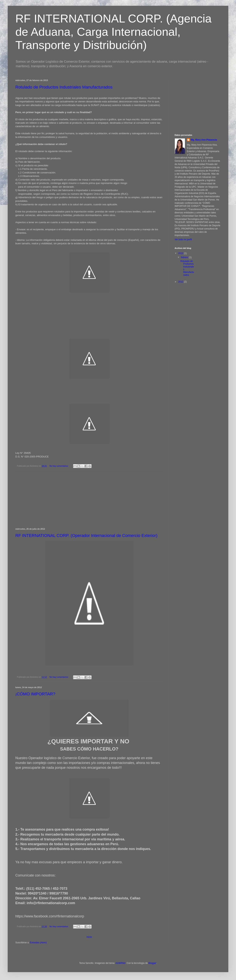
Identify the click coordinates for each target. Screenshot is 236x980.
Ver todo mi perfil (183, 239)
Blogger (152, 963)
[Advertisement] (199, 103)
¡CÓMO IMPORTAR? (35, 694)
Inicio (89, 937)
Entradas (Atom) (38, 943)
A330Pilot (120, 963)
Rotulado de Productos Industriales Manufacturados (64, 87)
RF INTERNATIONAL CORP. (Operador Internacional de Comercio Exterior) (86, 536)
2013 (181, 253)
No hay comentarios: (59, 466)
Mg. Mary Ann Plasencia (204, 140)
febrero (185, 257)
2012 (181, 282)
